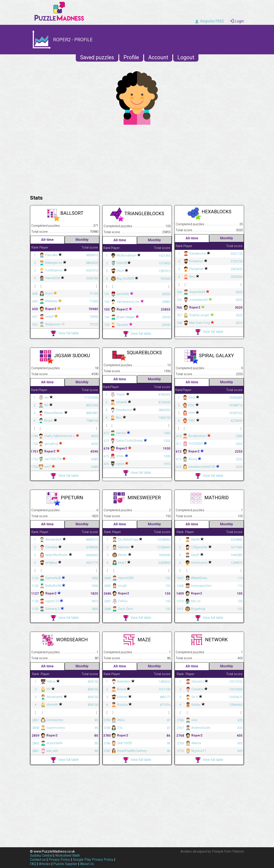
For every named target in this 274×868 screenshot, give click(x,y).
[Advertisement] (137, 159)
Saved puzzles (97, 57)
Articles (45, 864)
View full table (65, 333)
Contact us (38, 860)
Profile (131, 57)
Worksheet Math (68, 855)
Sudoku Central (41, 855)
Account (158, 57)
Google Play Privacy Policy (93, 860)
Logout (186, 57)
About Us (87, 864)
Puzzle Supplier (65, 864)
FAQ (33, 864)
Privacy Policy (59, 860)
